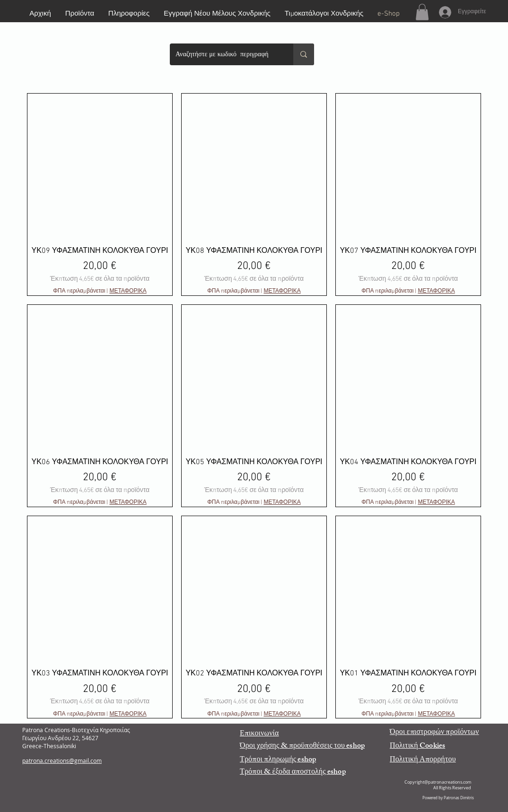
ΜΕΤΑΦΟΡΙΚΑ (128, 291)
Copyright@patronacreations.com (438, 782)
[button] (422, 12)
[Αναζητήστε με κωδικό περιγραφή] (224, 54)
